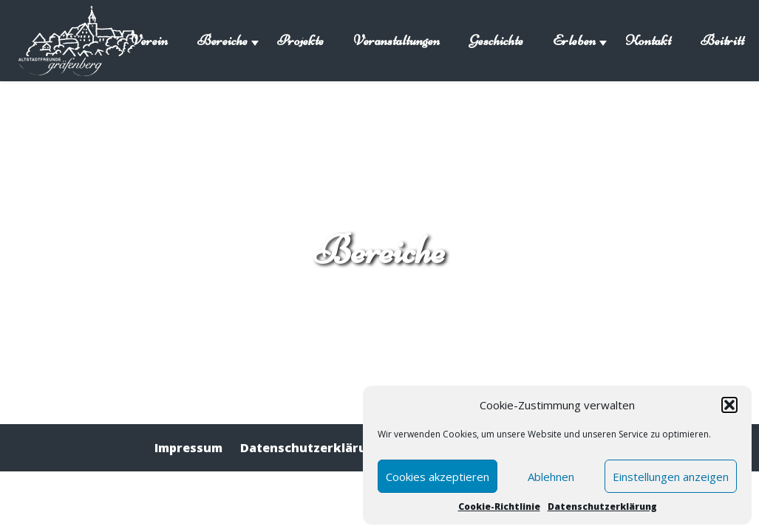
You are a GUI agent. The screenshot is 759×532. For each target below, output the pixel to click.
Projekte (300, 40)
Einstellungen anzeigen (671, 477)
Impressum (188, 448)
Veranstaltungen (396, 40)
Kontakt (648, 40)
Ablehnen (551, 477)
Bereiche (222, 40)
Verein (149, 40)
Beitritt (722, 40)
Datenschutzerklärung (602, 507)
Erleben (574, 40)
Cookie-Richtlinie (499, 507)
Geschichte (496, 40)
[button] (729, 405)
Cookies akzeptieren (438, 477)
